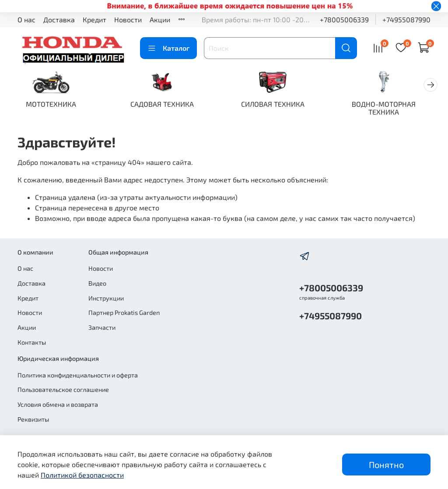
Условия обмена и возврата (58, 404)
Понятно (386, 465)
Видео (97, 284)
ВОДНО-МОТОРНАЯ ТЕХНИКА (395, 109)
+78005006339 (344, 19)
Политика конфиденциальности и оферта (78, 375)
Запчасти (102, 327)
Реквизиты (33, 419)
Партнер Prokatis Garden (124, 313)
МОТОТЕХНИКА (53, 105)
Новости (128, 19)
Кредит (94, 19)
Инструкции (106, 298)
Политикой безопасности (82, 475)
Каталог (168, 48)
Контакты (32, 342)
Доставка (59, 19)
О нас (26, 19)
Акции (160, 19)
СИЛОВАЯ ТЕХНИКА (281, 105)
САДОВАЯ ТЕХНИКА (167, 105)
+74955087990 (406, 19)
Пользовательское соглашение (63, 390)
